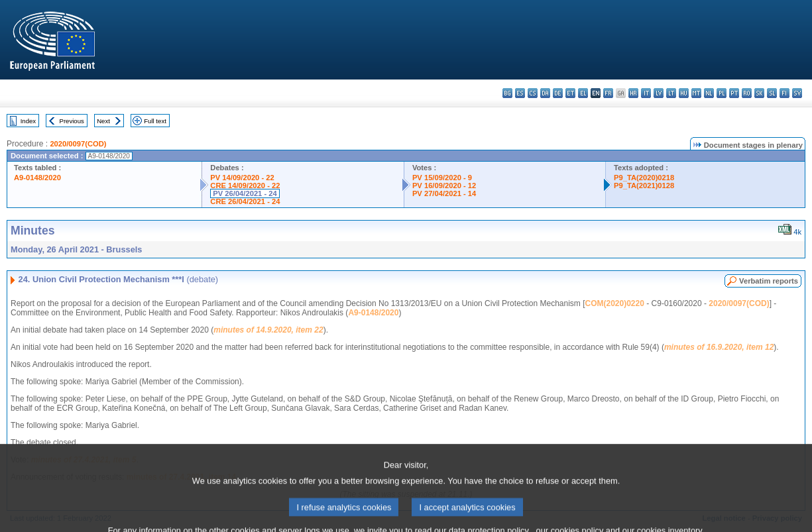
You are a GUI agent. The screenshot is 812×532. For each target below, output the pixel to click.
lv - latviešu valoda (659, 93)
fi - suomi (784, 93)
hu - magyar (684, 93)
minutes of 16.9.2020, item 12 (719, 347)
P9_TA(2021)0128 (644, 186)
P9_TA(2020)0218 (644, 178)
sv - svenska (797, 93)
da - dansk (545, 93)
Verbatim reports (769, 281)
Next (103, 121)
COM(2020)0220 (615, 303)
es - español (520, 93)
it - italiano (646, 93)
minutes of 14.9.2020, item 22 (268, 330)
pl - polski (722, 93)
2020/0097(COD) (78, 144)
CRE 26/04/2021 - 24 (245, 201)
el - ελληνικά (583, 93)
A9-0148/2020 (37, 178)
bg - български (507, 93)
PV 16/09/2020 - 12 (444, 186)
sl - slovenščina (772, 93)
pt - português (734, 93)
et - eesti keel (570, 93)
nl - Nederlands (709, 93)
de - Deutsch (558, 93)
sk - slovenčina (759, 93)
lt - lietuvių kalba (671, 93)
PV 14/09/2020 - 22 (242, 178)
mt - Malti (696, 93)
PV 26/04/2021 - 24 (245, 193)
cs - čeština (533, 93)
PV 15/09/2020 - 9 (442, 178)
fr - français (608, 93)
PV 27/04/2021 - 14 (444, 193)
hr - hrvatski (633, 93)
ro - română (747, 93)
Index (28, 121)
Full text (155, 121)
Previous (72, 121)
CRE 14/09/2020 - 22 (245, 186)
